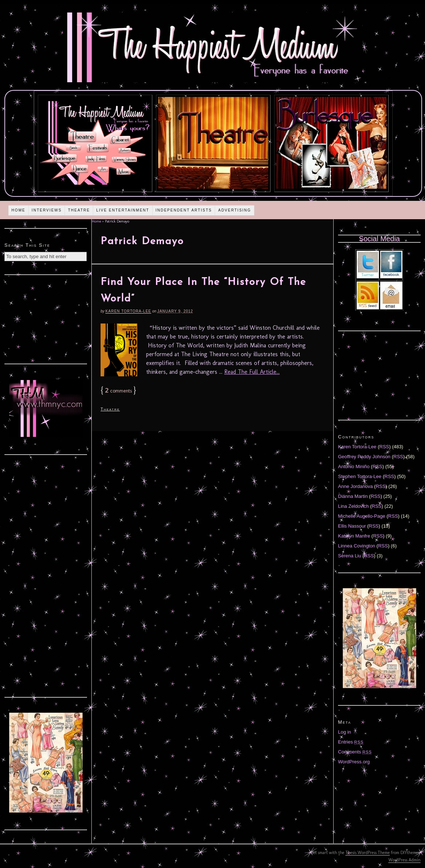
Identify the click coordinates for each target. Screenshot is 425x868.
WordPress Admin (404, 860)
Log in (344, 732)
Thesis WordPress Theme (368, 853)
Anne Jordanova (355, 486)
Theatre (79, 210)
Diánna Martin (353, 496)
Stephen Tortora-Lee (360, 476)
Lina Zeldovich (353, 506)
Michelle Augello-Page (362, 516)
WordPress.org (354, 762)
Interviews (47, 210)
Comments (355, 752)
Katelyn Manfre (354, 536)
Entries (351, 742)
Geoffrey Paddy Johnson (364, 457)
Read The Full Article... (252, 372)
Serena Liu (350, 556)
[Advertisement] (46, 318)
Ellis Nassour (352, 526)
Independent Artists (184, 210)
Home (18, 210)
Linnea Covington (357, 546)
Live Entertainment (123, 210)
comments (118, 391)
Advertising (235, 210)
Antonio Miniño (354, 466)
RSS (384, 447)
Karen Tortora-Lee (128, 311)
